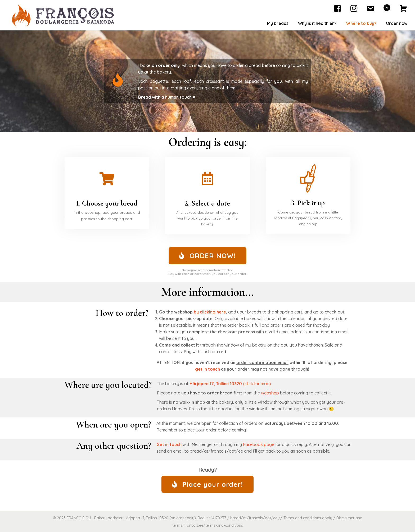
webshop (270, 393)
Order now (397, 23)
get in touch (207, 369)
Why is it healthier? (317, 23)
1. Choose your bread (107, 203)
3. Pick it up (308, 203)
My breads (278, 23)
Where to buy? (361, 23)
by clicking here (210, 312)
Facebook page (259, 444)
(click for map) (230, 384)
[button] (207, 256)
